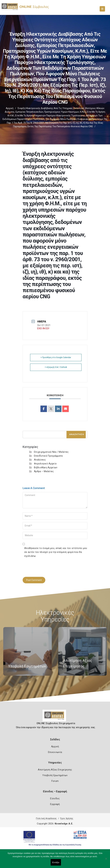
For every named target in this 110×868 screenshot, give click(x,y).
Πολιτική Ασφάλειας (46, 818)
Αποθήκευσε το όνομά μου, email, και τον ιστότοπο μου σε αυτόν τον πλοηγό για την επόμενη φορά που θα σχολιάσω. (56, 552)
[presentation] (47, 567)
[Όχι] (106, 860)
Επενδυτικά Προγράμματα (48, 456)
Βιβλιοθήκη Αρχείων (46, 467)
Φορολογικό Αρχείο (45, 464)
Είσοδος (55, 798)
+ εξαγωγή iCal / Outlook (56, 367)
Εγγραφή (55, 804)
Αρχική (10, 108)
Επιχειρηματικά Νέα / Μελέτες (51, 452)
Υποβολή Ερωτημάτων (55, 775)
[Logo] (55, 717)
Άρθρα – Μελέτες (44, 471)
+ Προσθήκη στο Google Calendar (56, 357)
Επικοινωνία (55, 752)
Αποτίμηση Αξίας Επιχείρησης (55, 770)
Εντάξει (56, 862)
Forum (55, 781)
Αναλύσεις (40, 460)
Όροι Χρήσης (67, 818)
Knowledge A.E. (64, 824)
